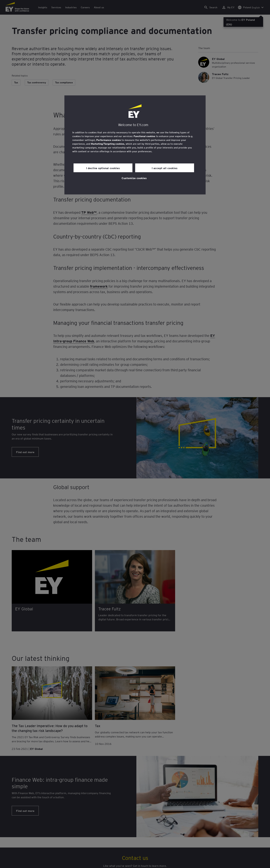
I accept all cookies (165, 168)
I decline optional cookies (103, 168)
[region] (135, 145)
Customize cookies (134, 178)
